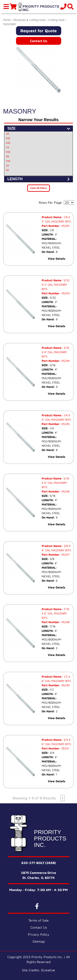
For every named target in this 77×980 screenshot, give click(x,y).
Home (7, 20)
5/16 (8, 152)
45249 (65, 685)
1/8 (7, 134)
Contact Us (39, 41)
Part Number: (51, 226)
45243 (65, 293)
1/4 (7, 147)
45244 (65, 361)
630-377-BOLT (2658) (39, 863)
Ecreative (48, 970)
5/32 (8, 138)
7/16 (8, 161)
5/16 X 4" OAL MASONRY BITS (55, 483)
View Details (57, 259)
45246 (65, 491)
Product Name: (52, 217)
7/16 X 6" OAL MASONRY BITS (55, 613)
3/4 (7, 170)
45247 (65, 555)
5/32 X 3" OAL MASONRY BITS (56, 285)
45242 (65, 226)
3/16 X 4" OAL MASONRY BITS (55, 352)
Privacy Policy (39, 934)
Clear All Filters (38, 188)
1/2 (7, 166)
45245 (65, 424)
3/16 (8, 143)
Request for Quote (38, 31)
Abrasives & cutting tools (29, 20)
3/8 (7, 156)
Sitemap (39, 941)
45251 (65, 748)
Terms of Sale (38, 920)
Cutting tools (56, 20)
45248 (65, 622)
